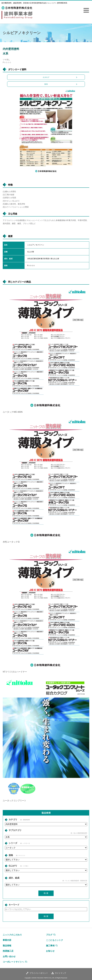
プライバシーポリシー (39, 973)
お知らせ (50, 951)
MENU (86, 10)
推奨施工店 (8, 951)
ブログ (49, 935)
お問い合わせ (9, 956)
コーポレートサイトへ (13, 962)
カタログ (46, 77)
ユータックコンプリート (14, 801)
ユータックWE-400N (13, 412)
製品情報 (7, 946)
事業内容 (7, 940)
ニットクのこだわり (12, 935)
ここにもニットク (55, 940)
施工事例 (50, 946)
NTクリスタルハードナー (15, 672)
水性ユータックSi (11, 542)
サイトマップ (60, 973)
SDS (46, 84)
